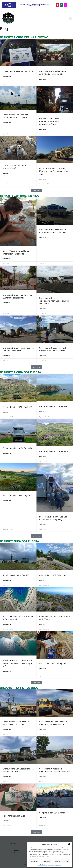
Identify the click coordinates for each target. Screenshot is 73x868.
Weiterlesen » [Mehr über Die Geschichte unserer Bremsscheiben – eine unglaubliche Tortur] (43, 129)
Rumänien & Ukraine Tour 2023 (17, 575)
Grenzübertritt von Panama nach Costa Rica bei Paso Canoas (54, 301)
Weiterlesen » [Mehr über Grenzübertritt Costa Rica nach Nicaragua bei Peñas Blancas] (43, 356)
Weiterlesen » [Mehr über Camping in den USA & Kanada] (43, 818)
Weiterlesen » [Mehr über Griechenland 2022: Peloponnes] (43, 580)
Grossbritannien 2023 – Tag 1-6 (16, 496)
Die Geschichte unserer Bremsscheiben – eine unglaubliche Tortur (49, 121)
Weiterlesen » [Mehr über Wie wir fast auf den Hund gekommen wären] (7, 173)
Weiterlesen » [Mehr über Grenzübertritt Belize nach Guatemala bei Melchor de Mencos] (43, 777)
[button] (69, 844)
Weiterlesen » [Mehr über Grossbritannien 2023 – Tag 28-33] (7, 412)
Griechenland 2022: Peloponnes (53, 575)
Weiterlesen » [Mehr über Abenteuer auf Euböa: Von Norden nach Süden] (43, 624)
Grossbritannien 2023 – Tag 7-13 (53, 451)
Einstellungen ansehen (62, 861)
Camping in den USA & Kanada (53, 813)
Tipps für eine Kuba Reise (14, 816)
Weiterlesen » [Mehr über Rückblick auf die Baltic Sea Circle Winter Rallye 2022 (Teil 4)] (43, 525)
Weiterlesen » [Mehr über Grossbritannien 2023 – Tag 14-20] (7, 453)
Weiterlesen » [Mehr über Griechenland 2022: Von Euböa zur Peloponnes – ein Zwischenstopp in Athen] (7, 671)
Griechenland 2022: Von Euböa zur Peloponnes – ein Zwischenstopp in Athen (18, 663)
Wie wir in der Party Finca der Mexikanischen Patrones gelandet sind (54, 171)
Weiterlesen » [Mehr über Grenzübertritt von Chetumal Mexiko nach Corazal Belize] (7, 123)
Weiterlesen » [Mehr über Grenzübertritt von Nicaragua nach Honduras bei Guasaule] (7, 356)
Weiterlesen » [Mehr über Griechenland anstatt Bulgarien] (43, 668)
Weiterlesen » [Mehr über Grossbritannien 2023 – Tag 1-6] (7, 501)
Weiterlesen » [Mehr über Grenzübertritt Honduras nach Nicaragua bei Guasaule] (7, 730)
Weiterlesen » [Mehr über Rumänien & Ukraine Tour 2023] (7, 580)
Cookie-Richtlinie (43, 865)
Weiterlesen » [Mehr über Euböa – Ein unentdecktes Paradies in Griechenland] (7, 624)
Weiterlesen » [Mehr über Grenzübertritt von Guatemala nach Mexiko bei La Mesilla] (43, 79)
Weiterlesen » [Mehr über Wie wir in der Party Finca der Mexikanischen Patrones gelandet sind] (43, 179)
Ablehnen (47, 861)
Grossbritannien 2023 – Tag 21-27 (54, 406)
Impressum (58, 865)
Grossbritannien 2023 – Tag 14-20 (18, 448)
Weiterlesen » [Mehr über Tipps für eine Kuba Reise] (7, 821)
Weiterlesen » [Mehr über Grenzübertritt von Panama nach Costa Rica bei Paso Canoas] (43, 309)
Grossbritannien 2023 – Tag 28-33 (18, 407)
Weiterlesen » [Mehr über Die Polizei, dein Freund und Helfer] (7, 76)
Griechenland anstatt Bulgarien (53, 664)
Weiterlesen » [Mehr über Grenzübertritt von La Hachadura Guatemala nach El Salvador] (43, 730)
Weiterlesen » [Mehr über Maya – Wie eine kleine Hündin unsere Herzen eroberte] (7, 259)
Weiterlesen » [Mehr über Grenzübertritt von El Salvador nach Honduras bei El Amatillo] (43, 237)
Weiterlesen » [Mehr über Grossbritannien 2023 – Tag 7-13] (43, 456)
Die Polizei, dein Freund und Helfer (18, 71)
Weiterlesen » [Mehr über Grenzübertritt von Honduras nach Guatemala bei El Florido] (7, 303)
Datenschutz (51, 865)
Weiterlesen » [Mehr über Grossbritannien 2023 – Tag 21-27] (43, 411)
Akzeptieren (35, 861)
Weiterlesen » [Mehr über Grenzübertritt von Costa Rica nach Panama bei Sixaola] (7, 777)
